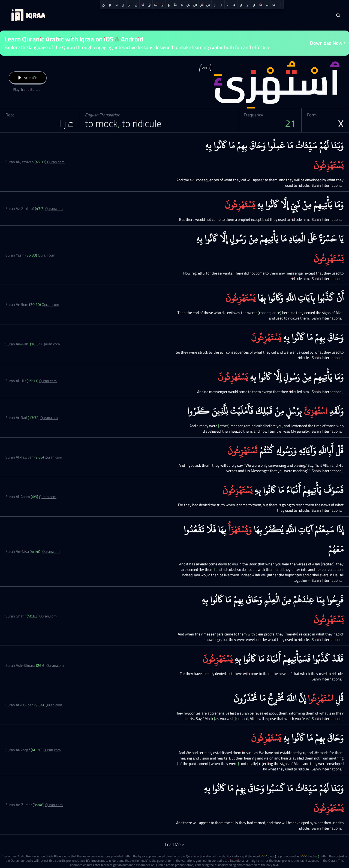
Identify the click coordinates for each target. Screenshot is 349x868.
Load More (174, 844)
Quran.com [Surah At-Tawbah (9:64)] (53, 705)
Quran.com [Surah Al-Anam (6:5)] (48, 497)
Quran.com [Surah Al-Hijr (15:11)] (48, 381)
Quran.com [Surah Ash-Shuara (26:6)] (55, 665)
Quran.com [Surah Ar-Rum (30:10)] (50, 305)
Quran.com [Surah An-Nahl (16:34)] (51, 344)
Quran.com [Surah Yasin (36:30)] (47, 255)
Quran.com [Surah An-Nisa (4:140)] (51, 551)
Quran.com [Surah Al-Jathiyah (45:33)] (56, 162)
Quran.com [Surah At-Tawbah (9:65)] (53, 457)
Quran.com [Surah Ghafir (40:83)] (48, 616)
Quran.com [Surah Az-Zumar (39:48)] (54, 805)
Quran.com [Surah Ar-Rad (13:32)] (49, 418)
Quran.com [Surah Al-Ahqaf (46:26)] (52, 750)
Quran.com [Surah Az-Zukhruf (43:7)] (54, 209)
